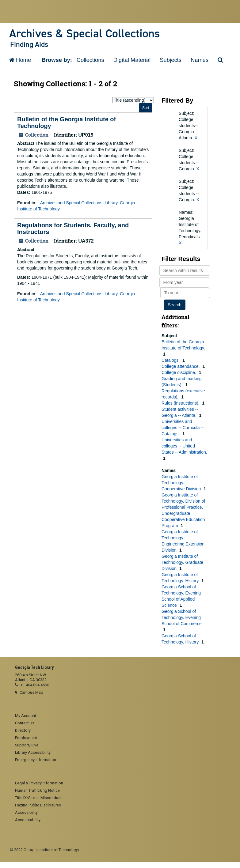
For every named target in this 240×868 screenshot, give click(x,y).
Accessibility (26, 812)
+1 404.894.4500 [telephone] (35, 685)
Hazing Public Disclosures (38, 805)
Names (200, 60)
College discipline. (179, 372)
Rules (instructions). (181, 403)
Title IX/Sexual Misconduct (38, 798)
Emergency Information (36, 760)
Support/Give (27, 745)
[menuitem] (123, 716)
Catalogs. (171, 360)
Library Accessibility (33, 752)
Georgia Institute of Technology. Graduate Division (182, 562)
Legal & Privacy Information (39, 783)
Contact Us (25, 723)
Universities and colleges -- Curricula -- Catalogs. (183, 428)
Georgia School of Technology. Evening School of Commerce (182, 617)
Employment (26, 738)
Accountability (28, 820)
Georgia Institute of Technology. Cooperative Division (182, 483)
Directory (23, 730)
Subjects (171, 60)
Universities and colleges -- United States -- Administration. (184, 446)
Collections (90, 60)
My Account (26, 716)
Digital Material (132, 60)
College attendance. (181, 366)
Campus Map (31, 692)
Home (20, 60)
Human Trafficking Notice (37, 790)
